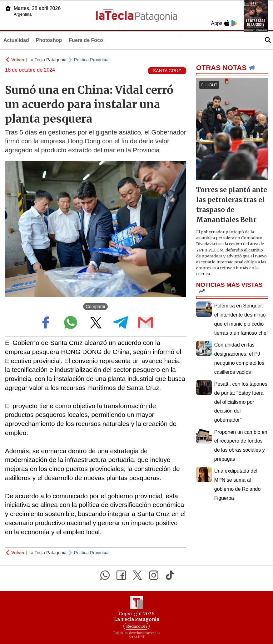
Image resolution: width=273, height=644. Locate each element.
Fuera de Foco (86, 40)
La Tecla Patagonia (47, 60)
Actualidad (16, 40)
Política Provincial (92, 60)
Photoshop (49, 40)
